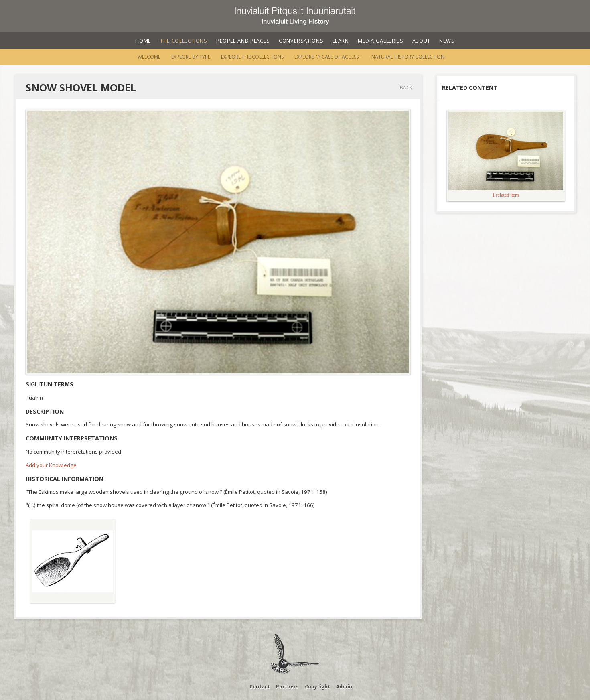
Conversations (301, 41)
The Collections (184, 41)
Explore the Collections (252, 57)
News (447, 41)
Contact (260, 687)
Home (143, 41)
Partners (287, 687)
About (421, 41)
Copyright (317, 687)
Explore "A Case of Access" (327, 57)
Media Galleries (381, 41)
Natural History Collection (408, 57)
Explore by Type (191, 57)
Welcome (149, 57)
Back (406, 88)
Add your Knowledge (51, 465)
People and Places (243, 41)
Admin (344, 687)
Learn (341, 41)
